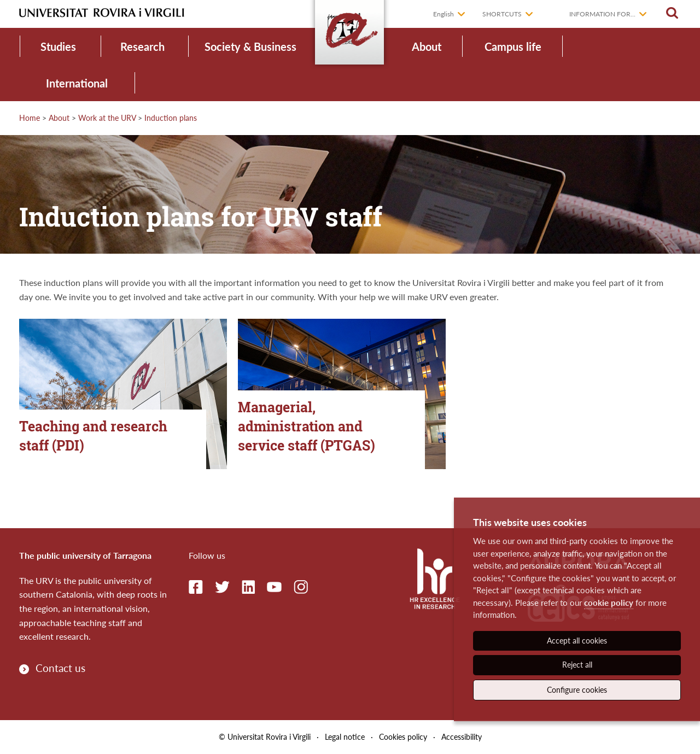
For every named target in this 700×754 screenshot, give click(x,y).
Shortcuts (502, 14)
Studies (58, 46)
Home (30, 118)
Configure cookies (577, 690)
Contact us (60, 668)
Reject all (577, 665)
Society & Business (250, 46)
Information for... (602, 14)
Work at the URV (107, 118)
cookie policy (609, 603)
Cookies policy (403, 737)
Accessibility (462, 737)
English (444, 14)
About (427, 46)
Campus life (513, 46)
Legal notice (345, 737)
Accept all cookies (577, 641)
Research (142, 46)
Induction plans (171, 118)
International (77, 83)
